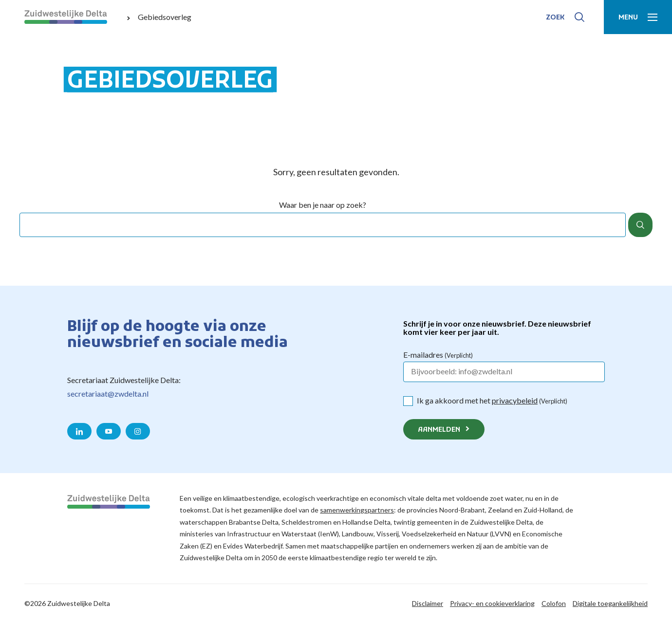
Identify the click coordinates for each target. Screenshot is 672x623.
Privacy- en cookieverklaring (492, 603)
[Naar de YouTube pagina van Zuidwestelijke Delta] (109, 431)
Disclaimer (428, 603)
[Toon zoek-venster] (565, 17)
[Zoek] (640, 225)
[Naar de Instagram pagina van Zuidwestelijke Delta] (138, 431)
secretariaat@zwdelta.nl (108, 394)
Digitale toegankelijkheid (610, 603)
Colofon (554, 603)
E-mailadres (438, 355)
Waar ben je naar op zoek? (323, 205)
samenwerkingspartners (357, 510)
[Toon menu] (638, 17)
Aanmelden (439, 430)
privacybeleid (515, 400)
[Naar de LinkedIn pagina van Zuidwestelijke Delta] (79, 431)
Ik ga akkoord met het (492, 400)
